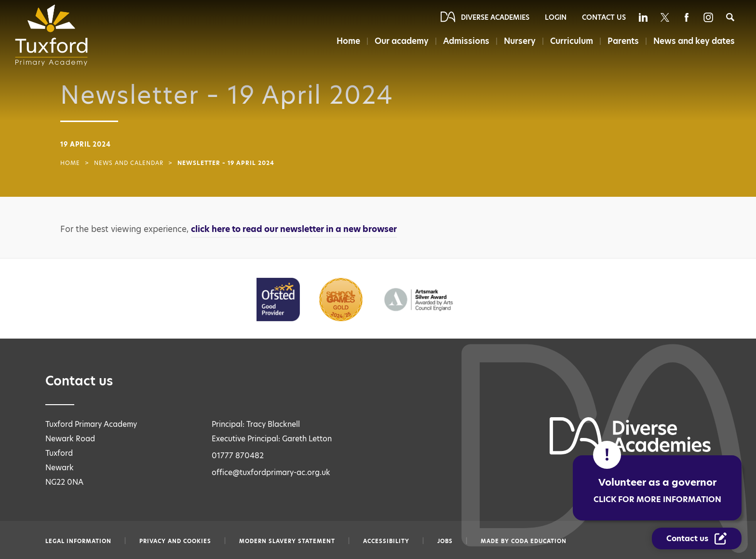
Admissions (466, 41)
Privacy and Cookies (175, 541)
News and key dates (694, 41)
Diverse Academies (495, 17)
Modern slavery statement (287, 541)
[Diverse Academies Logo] (54, 35)
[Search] (730, 17)
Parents (623, 41)
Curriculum (572, 41)
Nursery (520, 41)
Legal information (78, 541)
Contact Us (604, 17)
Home (348, 41)
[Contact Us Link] (697, 539)
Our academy (402, 41)
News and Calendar (129, 163)
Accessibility (386, 541)
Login (556, 17)
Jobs (445, 541)
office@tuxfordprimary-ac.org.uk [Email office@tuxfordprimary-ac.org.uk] (271, 472)
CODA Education (539, 541)
